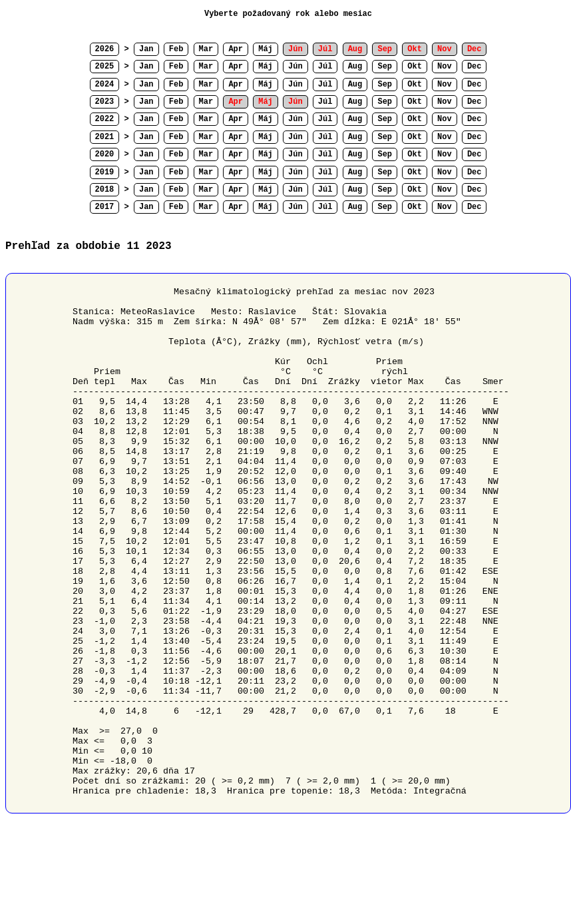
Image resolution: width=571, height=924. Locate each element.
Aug (355, 67)
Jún (295, 67)
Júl (325, 67)
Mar (206, 49)
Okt (415, 67)
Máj (266, 49)
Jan (146, 49)
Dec (475, 67)
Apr (236, 49)
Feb (176, 49)
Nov (445, 67)
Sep (385, 67)
